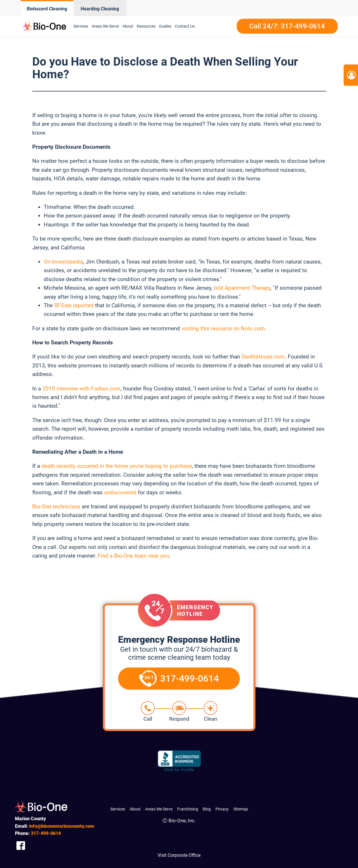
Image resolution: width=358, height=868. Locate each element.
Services (81, 26)
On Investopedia (63, 262)
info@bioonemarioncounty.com (62, 826)
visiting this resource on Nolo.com (223, 328)
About (128, 26)
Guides (165, 26)
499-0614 (46, 833)
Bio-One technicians (56, 507)
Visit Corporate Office (179, 855)
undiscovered (120, 492)
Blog (207, 809)
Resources (146, 26)
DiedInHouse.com (263, 357)
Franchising (188, 809)
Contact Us (185, 26)
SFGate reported (74, 305)
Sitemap (241, 809)
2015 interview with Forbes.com (81, 389)
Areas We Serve (105, 26)
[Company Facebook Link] (21, 845)
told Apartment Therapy (242, 288)
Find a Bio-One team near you (133, 556)
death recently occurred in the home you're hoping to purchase (117, 466)
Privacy (222, 809)
